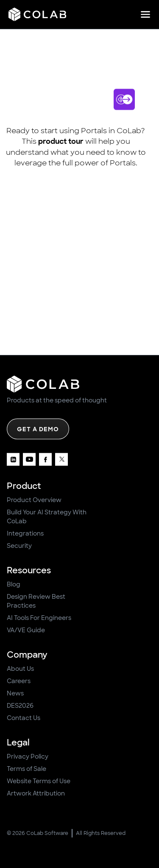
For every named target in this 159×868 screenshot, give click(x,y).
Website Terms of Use (39, 781)
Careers (19, 681)
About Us (20, 669)
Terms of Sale (26, 769)
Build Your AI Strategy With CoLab (47, 517)
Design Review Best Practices (36, 601)
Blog (14, 584)
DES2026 (20, 706)
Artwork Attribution (36, 793)
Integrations (25, 533)
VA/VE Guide (26, 630)
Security (19, 546)
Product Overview (34, 500)
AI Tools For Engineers (39, 618)
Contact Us (24, 718)
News (15, 693)
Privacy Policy (28, 756)
